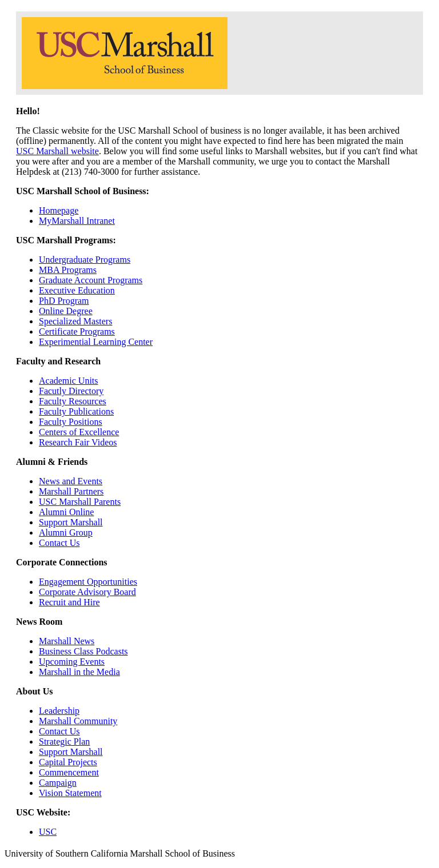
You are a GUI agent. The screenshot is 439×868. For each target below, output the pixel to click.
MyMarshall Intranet (77, 221)
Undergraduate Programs (85, 260)
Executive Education (77, 290)
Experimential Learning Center (96, 342)
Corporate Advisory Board (87, 592)
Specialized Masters (75, 321)
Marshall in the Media (79, 672)
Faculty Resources (73, 401)
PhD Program (64, 301)
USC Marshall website (57, 151)
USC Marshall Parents (80, 502)
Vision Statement (70, 793)
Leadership (59, 711)
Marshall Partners (71, 491)
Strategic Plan (64, 742)
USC (48, 832)
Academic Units (69, 381)
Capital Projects (68, 762)
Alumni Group (66, 533)
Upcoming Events (72, 662)
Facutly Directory (71, 391)
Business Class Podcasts (83, 651)
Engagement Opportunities (88, 582)
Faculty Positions (71, 422)
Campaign (58, 783)
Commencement (69, 772)
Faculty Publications (76, 411)
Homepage (59, 210)
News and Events (71, 481)
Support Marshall (71, 522)
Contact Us (59, 543)
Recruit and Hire (69, 602)
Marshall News (67, 641)
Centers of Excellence (79, 432)
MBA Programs (68, 270)
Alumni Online (66, 512)
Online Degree (66, 311)
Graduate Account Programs (91, 280)
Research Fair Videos (78, 442)
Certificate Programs (77, 331)
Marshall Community (78, 721)
